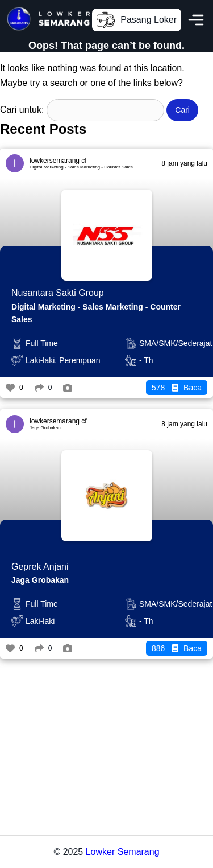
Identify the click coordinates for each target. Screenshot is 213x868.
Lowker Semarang (123, 852)
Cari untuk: (22, 110)
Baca (177, 388)
